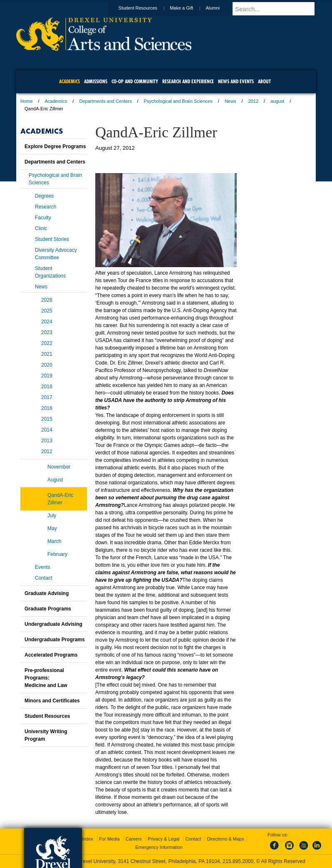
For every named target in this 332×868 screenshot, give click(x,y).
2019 (47, 376)
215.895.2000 (238, 861)
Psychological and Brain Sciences (178, 101)
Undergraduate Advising (53, 624)
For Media (109, 839)
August (55, 480)
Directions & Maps (225, 839)
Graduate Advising (47, 593)
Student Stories (52, 239)
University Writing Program (46, 735)
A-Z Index (83, 839)
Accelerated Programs (51, 655)
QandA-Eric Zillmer (60, 499)
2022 (47, 343)
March (54, 541)
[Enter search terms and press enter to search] (278, 9)
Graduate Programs (48, 609)
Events (43, 567)
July (52, 516)
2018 (47, 387)
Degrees (44, 196)
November (59, 467)
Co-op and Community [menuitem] (135, 81)
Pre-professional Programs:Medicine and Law (46, 678)
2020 (47, 365)
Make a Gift (189, 8)
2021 (47, 354)
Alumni (221, 8)
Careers (134, 839)
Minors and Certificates (52, 701)
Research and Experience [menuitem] (188, 81)
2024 (47, 322)
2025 (47, 311)
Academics (56, 101)
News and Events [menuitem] (236, 81)
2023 (47, 332)
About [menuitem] (264, 81)
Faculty (43, 218)
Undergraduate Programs (55, 640)
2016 (47, 408)
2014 (47, 430)
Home (26, 101)
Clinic (41, 228)
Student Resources (146, 8)
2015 (47, 419)
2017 (47, 397)
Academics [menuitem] (69, 81)
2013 (47, 441)
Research (46, 207)
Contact (43, 578)
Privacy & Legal (164, 839)
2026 (47, 300)
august (277, 101)
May (52, 528)
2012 (253, 101)
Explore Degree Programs (55, 146)
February (57, 554)
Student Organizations (50, 272)
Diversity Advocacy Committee (56, 254)
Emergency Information (159, 847)
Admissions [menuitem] (96, 81)
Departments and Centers (105, 101)
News (230, 101)
